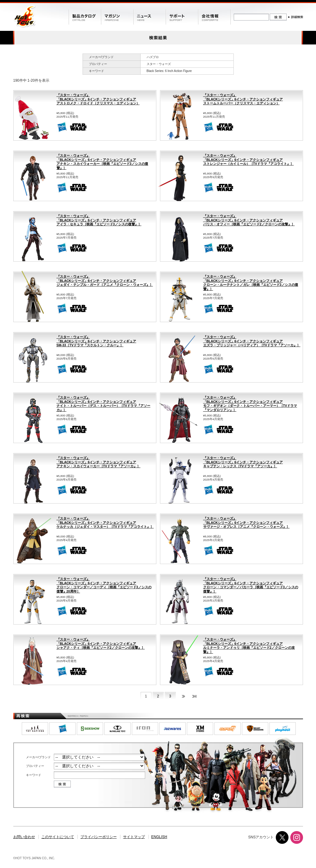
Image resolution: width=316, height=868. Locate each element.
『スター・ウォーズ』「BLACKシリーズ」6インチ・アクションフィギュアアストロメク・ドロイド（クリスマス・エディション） (98, 99)
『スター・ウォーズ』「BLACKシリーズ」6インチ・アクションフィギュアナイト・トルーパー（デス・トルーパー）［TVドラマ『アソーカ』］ (104, 404)
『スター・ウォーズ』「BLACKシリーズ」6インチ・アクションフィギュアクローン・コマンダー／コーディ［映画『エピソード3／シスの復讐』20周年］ (104, 585)
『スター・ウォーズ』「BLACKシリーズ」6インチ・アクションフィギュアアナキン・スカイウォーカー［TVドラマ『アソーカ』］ (99, 462)
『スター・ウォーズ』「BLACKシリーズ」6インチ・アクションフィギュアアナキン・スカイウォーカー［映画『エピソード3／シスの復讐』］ (102, 162)
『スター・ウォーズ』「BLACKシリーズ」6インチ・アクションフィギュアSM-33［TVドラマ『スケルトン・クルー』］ (96, 341)
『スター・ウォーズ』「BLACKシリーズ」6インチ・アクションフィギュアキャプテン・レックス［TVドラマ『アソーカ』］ (243, 462)
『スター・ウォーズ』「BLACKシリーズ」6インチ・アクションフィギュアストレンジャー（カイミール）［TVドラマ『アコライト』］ (249, 160)
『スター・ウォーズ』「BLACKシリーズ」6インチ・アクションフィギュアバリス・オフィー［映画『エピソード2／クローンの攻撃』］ (249, 220)
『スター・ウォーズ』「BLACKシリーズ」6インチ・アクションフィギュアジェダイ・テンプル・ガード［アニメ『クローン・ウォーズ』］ (105, 281)
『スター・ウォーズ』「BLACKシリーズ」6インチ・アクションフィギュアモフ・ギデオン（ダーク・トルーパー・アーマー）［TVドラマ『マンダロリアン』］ (250, 404)
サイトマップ (134, 837)
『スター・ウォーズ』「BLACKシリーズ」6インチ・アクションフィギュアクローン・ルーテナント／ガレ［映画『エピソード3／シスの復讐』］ (251, 283)
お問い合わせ (24, 837)
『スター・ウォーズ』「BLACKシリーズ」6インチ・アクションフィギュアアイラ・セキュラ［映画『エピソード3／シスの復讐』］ (99, 220)
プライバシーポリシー (99, 837)
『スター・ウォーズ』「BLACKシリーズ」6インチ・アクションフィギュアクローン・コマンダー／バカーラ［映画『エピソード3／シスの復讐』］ (251, 585)
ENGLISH (159, 837)
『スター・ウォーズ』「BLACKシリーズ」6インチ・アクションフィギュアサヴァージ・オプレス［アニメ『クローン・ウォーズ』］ (246, 522)
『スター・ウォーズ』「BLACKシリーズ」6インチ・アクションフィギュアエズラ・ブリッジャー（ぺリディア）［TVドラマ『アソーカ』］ (252, 341)
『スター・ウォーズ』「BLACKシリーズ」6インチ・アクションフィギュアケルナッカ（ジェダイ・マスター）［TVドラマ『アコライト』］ (105, 522)
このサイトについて (58, 837)
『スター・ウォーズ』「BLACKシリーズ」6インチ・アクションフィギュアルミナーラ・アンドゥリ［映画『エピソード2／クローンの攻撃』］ (249, 646)
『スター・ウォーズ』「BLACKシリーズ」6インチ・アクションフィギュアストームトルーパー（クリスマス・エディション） (243, 99)
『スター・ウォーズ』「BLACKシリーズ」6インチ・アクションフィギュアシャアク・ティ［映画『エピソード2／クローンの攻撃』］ (101, 643)
